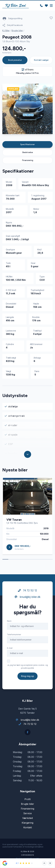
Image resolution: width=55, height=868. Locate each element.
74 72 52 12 (27, 590)
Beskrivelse (28, 152)
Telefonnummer (14, 634)
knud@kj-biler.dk (28, 597)
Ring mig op (27, 676)
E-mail (10, 648)
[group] (27, 109)
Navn (9, 621)
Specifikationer (27, 144)
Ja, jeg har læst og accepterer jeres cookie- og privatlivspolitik (27, 667)
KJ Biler (6, 31)
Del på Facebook (13, 25)
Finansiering (28, 160)
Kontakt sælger (41, 60)
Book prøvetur (15, 60)
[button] (41, 127)
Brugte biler (17, 31)
